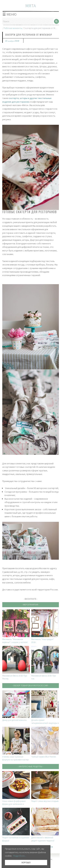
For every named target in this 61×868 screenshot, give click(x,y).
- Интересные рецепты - (30, 766)
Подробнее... (20, 856)
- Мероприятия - (30, 605)
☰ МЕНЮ (9, 14)
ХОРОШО (26, 862)
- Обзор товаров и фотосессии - (30, 685)
